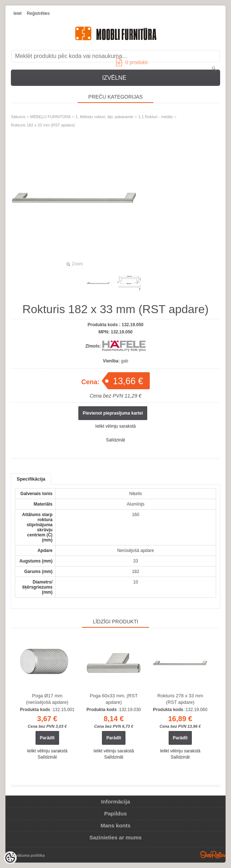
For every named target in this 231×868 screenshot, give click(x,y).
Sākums (18, 117)
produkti (132, 62)
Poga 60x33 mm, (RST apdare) (114, 699)
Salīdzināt (115, 440)
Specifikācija (31, 479)
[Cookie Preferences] (10, 858)
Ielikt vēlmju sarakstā (115, 426)
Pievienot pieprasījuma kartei (113, 413)
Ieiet (18, 13)
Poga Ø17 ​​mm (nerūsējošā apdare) (47, 699)
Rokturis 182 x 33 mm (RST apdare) (43, 125)
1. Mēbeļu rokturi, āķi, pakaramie (104, 117)
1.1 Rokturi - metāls (155, 117)
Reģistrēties (38, 13)
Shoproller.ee (213, 855)
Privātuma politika (27, 855)
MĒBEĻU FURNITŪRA (50, 117)
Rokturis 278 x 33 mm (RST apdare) (180, 699)
